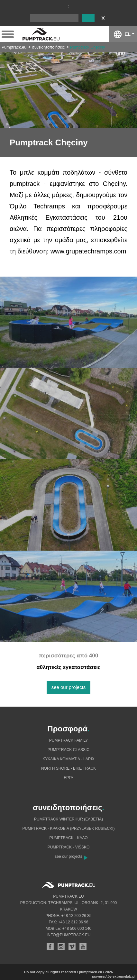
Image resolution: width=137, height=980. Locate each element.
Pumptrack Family (68, 740)
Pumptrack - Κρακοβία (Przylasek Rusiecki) (69, 829)
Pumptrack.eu (14, 47)
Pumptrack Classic (68, 750)
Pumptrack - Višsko (69, 847)
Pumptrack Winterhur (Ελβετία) (68, 819)
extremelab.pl (124, 976)
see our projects (69, 687)
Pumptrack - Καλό (68, 838)
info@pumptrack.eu (68, 935)
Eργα (68, 778)
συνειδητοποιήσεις (48, 47)
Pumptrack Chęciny (87, 47)
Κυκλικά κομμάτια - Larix (68, 759)
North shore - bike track (68, 768)
